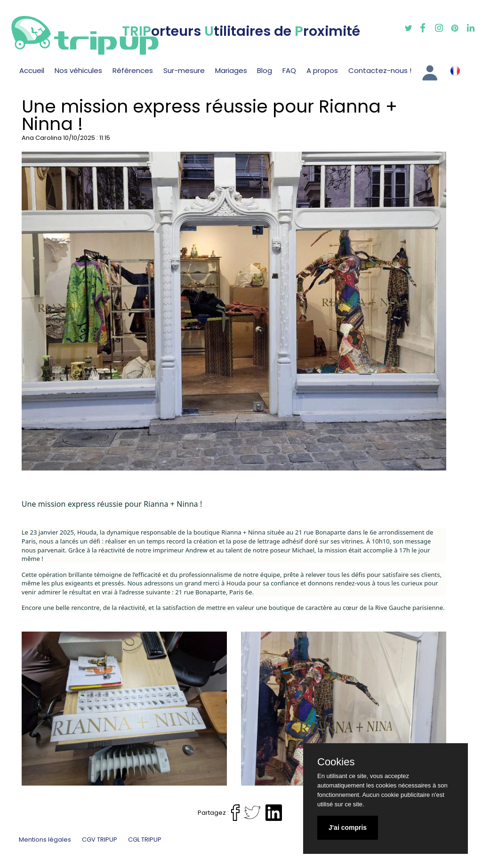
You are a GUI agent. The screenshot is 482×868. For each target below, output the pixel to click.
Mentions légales (45, 840)
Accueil (32, 70)
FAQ (289, 70)
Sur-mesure (184, 70)
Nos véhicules (78, 70)
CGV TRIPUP (100, 840)
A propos (322, 70)
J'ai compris (348, 827)
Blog (265, 70)
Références (133, 70)
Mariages (231, 70)
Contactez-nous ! (380, 70)
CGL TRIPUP (145, 840)
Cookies (336, 762)
